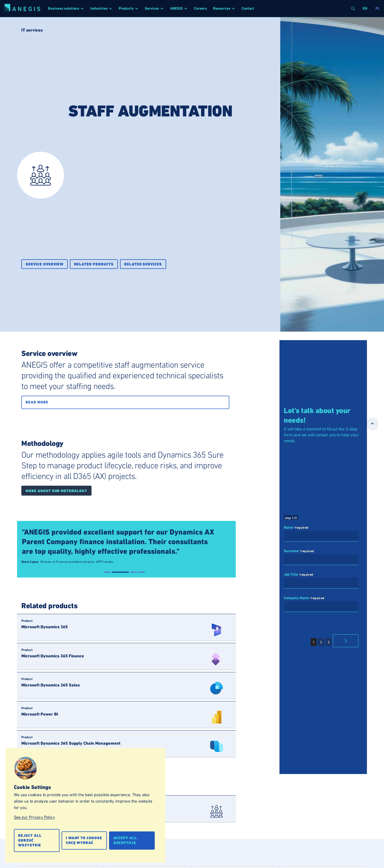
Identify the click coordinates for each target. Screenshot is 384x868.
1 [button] (314, 642)
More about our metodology (56, 491)
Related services (143, 264)
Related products (94, 264)
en (365, 8)
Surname (291, 551)
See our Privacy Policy (34, 817)
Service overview (45, 264)
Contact (248, 8)
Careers (200, 8)
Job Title (291, 575)
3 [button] (329, 642)
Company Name (296, 598)
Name (288, 528)
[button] (66, 9)
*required (301, 528)
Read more (37, 402)
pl (378, 8)
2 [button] (321, 642)
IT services (32, 30)
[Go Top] (372, 423)
